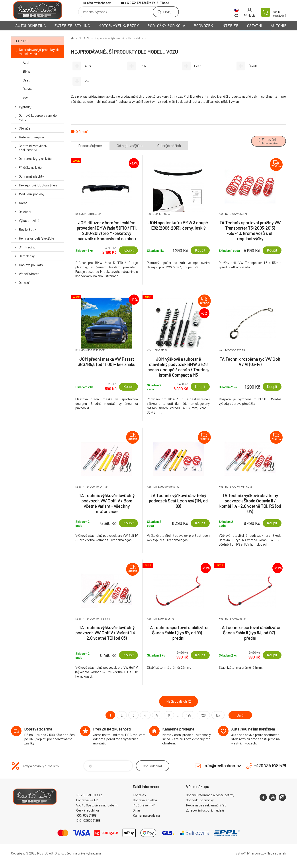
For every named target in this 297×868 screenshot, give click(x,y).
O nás (137, 810)
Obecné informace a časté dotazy (210, 795)
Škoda (27, 89)
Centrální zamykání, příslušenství (33, 148)
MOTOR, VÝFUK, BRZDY (119, 25)
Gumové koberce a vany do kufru (38, 117)
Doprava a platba (145, 800)
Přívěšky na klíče (30, 167)
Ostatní (24, 283)
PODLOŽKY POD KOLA (166, 25)
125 (188, 715)
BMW (27, 71)
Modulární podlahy (32, 194)
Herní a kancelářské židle (36, 238)
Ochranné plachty (31, 176)
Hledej (167, 12)
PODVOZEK (203, 25)
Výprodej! (26, 107)
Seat (26, 80)
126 (202, 715)
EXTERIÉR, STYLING (72, 25)
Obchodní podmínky (200, 800)
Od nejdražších (169, 145)
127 (217, 715)
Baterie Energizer (32, 137)
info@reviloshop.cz (99, 3)
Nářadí (23, 203)
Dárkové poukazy (31, 265)
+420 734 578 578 (136, 3)
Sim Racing (27, 247)
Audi (26, 62)
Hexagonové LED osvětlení (38, 185)
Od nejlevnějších (130, 145)
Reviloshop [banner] (38, 10)
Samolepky (27, 256)
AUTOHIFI (279, 25)
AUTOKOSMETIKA (31, 25)
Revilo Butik (27, 229)
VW (25, 98)
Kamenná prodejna (146, 815)
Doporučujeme (90, 145)
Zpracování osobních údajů (205, 810)
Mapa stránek (276, 853)
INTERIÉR (230, 25)
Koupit (128, 250)
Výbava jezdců (29, 221)
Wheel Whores (29, 274)
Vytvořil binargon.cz (250, 853)
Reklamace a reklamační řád (206, 805)
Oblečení (25, 212)
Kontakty (139, 795)
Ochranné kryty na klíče (35, 159)
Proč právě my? (144, 805)
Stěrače (25, 128)
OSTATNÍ (255, 25)
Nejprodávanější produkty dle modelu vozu (39, 52)
